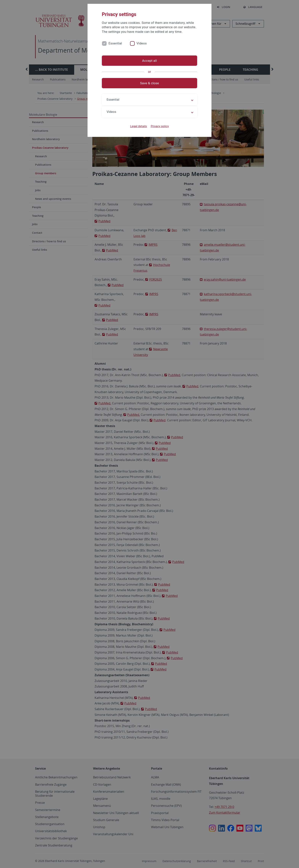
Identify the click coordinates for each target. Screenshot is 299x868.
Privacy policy (160, 126)
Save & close (150, 83)
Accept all (149, 61)
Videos (142, 43)
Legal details (139, 126)
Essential (115, 43)
